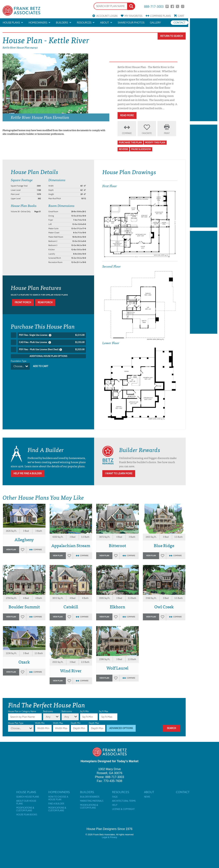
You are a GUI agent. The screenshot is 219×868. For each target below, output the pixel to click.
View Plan (11, 550)
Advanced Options (121, 728)
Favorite (147, 133)
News (147, 797)
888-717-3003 (154, 6)
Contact (179, 23)
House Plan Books (27, 815)
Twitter (178, 6)
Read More (127, 115)
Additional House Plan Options (48, 355)
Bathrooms (67, 711)
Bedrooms (48, 711)
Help (115, 805)
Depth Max (94, 723)
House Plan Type (16, 723)
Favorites (133, 16)
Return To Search (172, 36)
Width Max (58, 723)
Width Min (40, 723)
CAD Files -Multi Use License (52, 342)
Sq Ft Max (104, 711)
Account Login (107, 16)
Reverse (123, 149)
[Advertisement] (204, 70)
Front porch (23, 302)
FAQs (115, 797)
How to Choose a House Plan (58, 798)
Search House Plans (28, 797)
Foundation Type (19, 360)
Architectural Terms (124, 801)
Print (167, 133)
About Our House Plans (26, 802)
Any (48, 717)
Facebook (172, 6)
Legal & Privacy (110, 837)
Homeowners (38, 23)
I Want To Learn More (119, 474)
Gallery (155, 23)
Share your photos (131, 23)
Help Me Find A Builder (28, 474)
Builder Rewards (90, 797)
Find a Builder (56, 804)
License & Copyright (123, 809)
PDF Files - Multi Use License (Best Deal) (52, 349)
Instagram (183, 6)
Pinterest (167, 6)
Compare (160, 16)
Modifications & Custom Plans (25, 809)
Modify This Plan (155, 143)
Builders (62, 23)
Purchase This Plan (130, 143)
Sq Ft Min (84, 711)
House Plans (11, 23)
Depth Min (76, 723)
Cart (181, 16)
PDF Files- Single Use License (52, 335)
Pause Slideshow (141, 149)
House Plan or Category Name (22, 711)
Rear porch (45, 302)
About (105, 23)
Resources (84, 23)
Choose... (19, 365)
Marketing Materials (92, 801)
